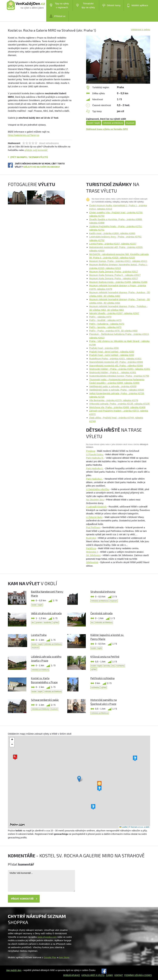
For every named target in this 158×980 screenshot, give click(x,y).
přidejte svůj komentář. (36, 150)
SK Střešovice (93, 555)
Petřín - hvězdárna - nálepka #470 (107, 324)
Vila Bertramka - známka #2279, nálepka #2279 (114, 400)
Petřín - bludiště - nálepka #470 (105, 320)
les (33, 622)
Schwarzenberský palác (45, 700)
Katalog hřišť (88, 975)
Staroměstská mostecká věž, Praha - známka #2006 (116, 362)
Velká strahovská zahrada (46, 613)
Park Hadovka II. (95, 468)
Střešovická (92, 562)
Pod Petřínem (93, 527)
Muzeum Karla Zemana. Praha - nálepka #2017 (114, 278)
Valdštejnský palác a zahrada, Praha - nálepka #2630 (116, 390)
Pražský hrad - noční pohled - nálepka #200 (112, 355)
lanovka (107, 666)
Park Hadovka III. (95, 458)
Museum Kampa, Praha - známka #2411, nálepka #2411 (118, 261)
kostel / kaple (94, 123)
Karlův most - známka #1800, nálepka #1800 (112, 233)
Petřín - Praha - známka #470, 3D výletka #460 (113, 331)
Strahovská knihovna (103, 592)
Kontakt (119, 975)
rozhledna (120, 666)
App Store (64, 957)
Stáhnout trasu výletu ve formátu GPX (107, 129)
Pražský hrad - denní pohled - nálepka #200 (112, 352)
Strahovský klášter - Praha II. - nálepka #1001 (113, 372)
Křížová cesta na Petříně (105, 656)
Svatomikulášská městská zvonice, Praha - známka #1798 (119, 376)
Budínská (91, 538)
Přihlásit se (57, 16)
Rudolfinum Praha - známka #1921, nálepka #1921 (115, 359)
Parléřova (91, 548)
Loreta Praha (39, 635)
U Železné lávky (94, 517)
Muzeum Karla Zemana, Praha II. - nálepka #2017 (115, 275)
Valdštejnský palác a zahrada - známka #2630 (113, 386)
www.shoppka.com (47, 937)
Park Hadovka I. (94, 479)
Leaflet (123, 827)
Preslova (91, 451)
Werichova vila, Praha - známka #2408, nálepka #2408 (117, 407)
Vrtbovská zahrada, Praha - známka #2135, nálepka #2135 (119, 404)
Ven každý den (14, 970)
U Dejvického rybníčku (98, 489)
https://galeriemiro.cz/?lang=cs (24, 135)
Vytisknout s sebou (140, 29)
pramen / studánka (44, 622)
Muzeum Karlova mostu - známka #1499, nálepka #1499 (118, 282)
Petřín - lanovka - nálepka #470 (105, 327)
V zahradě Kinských (96, 507)
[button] (79, 779)
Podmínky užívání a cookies (138, 975)
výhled (56, 622)
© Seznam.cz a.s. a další (139, 827)
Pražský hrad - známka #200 (104, 348)
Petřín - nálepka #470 (100, 317)
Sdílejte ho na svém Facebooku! (41, 167)
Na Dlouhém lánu (95, 500)
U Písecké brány (95, 454)
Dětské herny (111, 5)
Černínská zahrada (101, 613)
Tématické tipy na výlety (85, 5)
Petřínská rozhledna (102, 678)
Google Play (50, 957)
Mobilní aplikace (137, 5)
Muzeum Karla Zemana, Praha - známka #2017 (114, 271)
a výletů (100, 975)
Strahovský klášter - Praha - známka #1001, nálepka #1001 (120, 369)
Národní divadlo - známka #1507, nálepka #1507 (114, 313)
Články (109, 975)
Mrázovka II (92, 552)
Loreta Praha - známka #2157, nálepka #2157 (113, 244)
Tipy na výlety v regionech (59, 5)
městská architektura (113, 123)
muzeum (130, 123)
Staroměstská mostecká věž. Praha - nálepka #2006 (116, 366)
